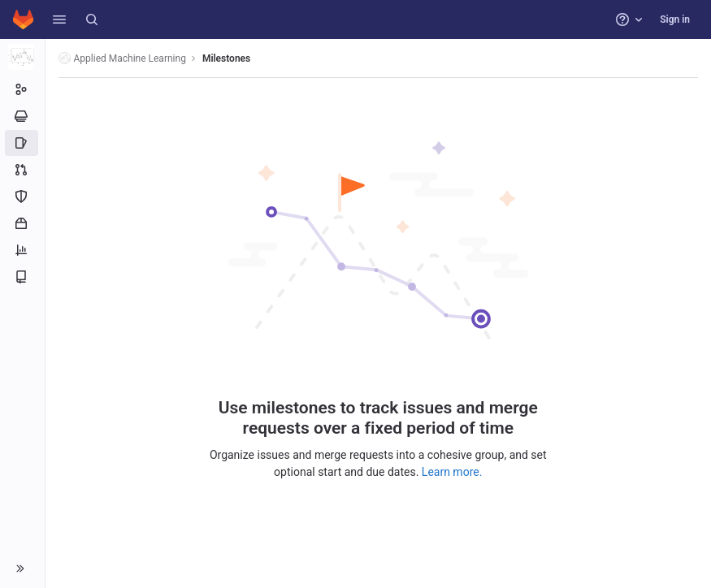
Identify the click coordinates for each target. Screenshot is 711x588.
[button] (59, 19)
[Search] (92, 19)
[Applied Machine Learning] (23, 57)
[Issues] (22, 143)
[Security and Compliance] (22, 197)
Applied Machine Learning (122, 58)
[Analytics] (22, 250)
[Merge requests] (22, 170)
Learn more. (452, 472)
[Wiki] (22, 277)
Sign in (675, 19)
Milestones (226, 58)
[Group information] (22, 89)
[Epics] (22, 116)
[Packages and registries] (22, 223)
